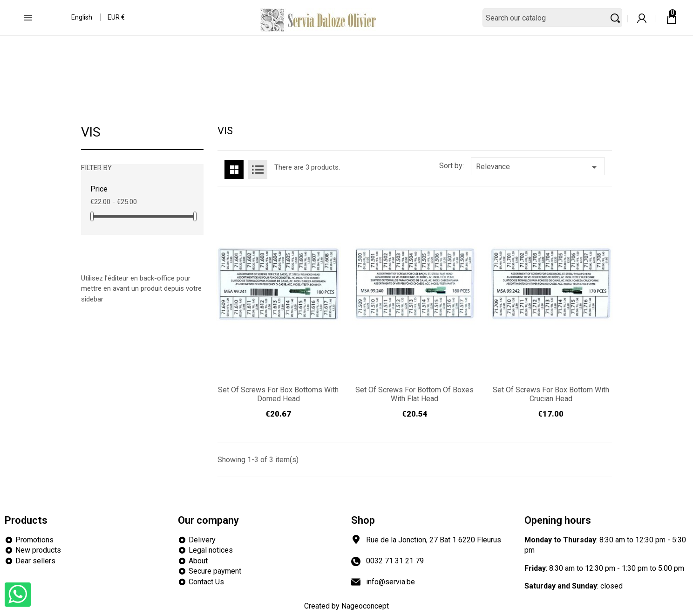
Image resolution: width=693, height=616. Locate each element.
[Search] (552, 18)
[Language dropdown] (82, 18)
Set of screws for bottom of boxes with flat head (414, 394)
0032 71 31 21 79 (395, 561)
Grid (234, 169)
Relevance (538, 167)
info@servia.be (391, 582)
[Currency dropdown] (117, 18)
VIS (91, 133)
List (258, 169)
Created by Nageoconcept (346, 606)
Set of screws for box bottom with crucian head (551, 394)
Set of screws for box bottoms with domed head (278, 394)
